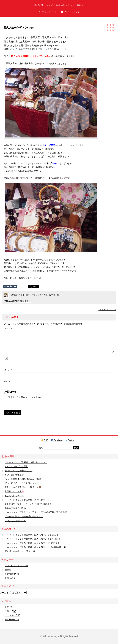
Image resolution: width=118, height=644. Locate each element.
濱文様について (12, 574)
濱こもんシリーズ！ (14, 496)
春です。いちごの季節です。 (18, 471)
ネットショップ (70, 12)
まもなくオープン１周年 (16, 467)
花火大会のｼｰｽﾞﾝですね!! (19, 27)
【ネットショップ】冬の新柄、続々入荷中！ (26, 543)
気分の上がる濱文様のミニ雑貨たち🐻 (23, 487)
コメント (8, 328)
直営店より (25, 301)
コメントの (12, 615)
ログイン (9, 607)
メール (8, 370)
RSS (46, 440)
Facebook (58, 440)
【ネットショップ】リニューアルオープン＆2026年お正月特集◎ (36, 512)
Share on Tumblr (10, 287)
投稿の (10, 611)
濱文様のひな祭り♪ (14, 551)
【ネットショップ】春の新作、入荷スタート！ (27, 500)
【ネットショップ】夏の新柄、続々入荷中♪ (25, 535)
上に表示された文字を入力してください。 (24, 397)
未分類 (8, 570)
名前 (7, 359)
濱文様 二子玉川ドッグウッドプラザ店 (30, 295)
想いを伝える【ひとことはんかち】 (22, 483)
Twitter (71, 440)
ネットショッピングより (16, 566)
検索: (41, 448)
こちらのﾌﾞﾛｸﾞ (43, 153)
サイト (7, 381)
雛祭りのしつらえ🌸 (14, 491)
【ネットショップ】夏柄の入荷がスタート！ (26, 462)
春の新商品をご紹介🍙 (16, 508)
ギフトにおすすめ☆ (14, 475)
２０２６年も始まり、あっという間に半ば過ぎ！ (28, 504)
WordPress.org (12, 619)
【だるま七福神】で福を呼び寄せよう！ (24, 516)
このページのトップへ (107, 310)
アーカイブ (5, 593)
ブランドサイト (48, 12)
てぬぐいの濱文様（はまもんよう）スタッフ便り (59, 6)
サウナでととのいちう (15, 521)
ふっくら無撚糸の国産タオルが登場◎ (23, 479)
